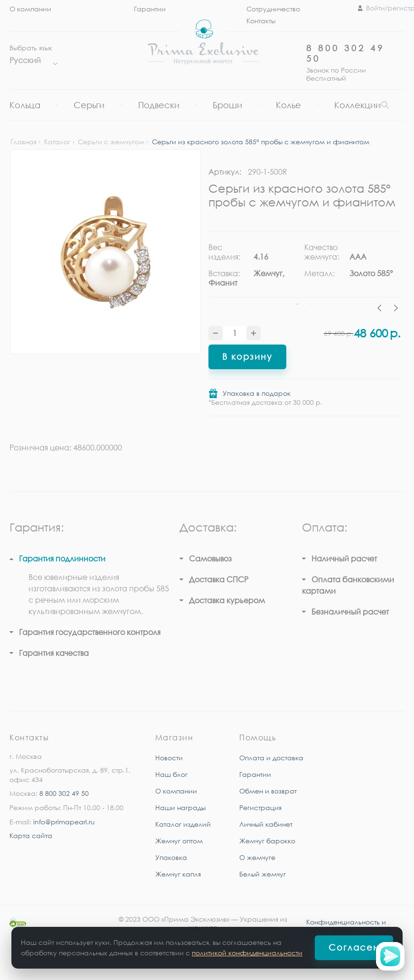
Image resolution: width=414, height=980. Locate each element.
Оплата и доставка (271, 758)
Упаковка (171, 857)
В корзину (247, 356)
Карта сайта (31, 835)
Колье (288, 105)
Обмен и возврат (268, 791)
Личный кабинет (266, 824)
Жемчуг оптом (179, 841)
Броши (227, 105)
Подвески (159, 105)
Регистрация (260, 807)
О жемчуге (257, 857)
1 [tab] (298, 304)
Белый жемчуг (263, 874)
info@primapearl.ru (64, 822)
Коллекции (358, 105)
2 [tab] (312, 304)
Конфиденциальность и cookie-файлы (346, 926)
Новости (169, 758)
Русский (31, 60)
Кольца (25, 105)
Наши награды (180, 807)
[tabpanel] (256, 269)
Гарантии (150, 9)
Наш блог (171, 774)
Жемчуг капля (178, 874)
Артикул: (225, 172)
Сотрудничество (273, 9)
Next (396, 309)
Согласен (354, 947)
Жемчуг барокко (267, 841)
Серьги (89, 105)
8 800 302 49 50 (64, 793)
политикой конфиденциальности (247, 953)
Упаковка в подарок (257, 393)
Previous (382, 309)
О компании (30, 9)
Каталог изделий (183, 824)
